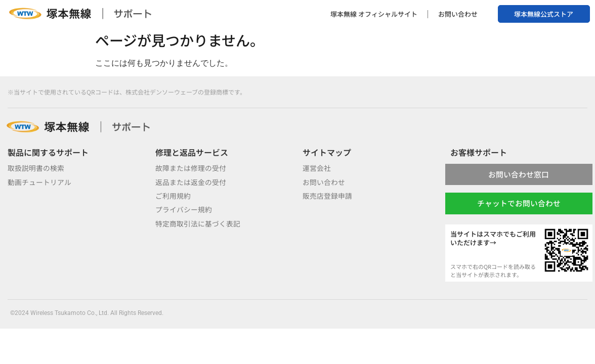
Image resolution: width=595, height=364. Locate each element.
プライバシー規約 (184, 209)
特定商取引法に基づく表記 (198, 223)
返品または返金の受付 (191, 182)
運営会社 (317, 168)
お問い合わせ (458, 14)
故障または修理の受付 (191, 168)
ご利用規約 (173, 196)
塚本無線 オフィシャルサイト (374, 14)
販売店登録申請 (327, 196)
